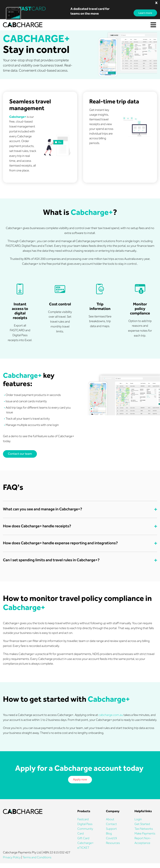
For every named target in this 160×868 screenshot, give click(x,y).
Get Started (142, 824)
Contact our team (20, 454)
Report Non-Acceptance (143, 841)
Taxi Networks (144, 829)
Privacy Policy (12, 857)
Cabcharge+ (85, 843)
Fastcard (83, 819)
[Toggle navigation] (153, 25)
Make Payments (145, 834)
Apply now (80, 780)
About (110, 819)
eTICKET (83, 848)
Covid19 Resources (113, 841)
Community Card (85, 831)
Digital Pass (85, 824)
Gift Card (83, 838)
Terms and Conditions (37, 857)
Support (111, 829)
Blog (109, 834)
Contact (111, 824)
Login (138, 819)
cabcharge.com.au (111, 715)
